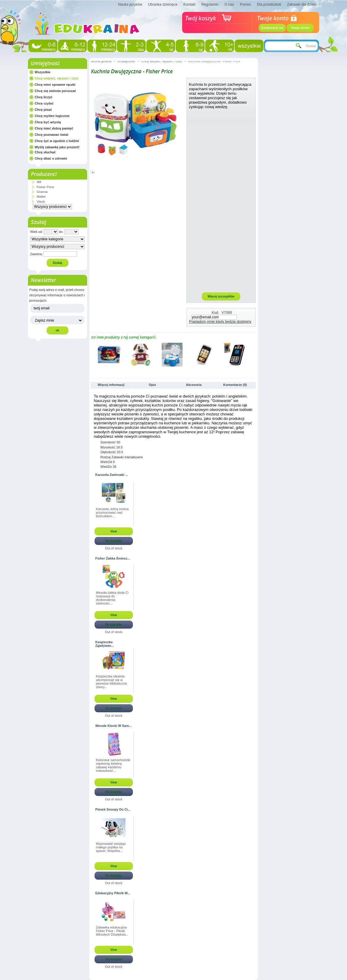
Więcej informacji (111, 385)
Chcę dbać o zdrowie (51, 158)
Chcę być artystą (48, 122)
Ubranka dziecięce (163, 4)
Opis (152, 385)
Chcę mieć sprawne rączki (55, 85)
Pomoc (245, 4)
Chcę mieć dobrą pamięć (54, 128)
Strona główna (101, 61)
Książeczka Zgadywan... (105, 644)
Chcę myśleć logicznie (52, 116)
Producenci (44, 174)
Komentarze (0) (235, 385)
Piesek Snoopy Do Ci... (113, 809)
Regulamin (210, 4)
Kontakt (190, 4)
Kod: (215, 313)
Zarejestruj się (272, 28)
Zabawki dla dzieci (302, 4)
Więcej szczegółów (221, 296)
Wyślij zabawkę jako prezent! (57, 147)
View (114, 531)
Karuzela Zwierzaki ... (112, 475)
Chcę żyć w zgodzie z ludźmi (57, 141)
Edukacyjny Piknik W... (113, 893)
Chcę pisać (43, 110)
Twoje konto (300, 28)
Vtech (41, 202)
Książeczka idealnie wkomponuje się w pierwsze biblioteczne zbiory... (112, 682)
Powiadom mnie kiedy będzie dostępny (220, 322)
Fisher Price (45, 187)
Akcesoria (194, 385)
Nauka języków (130, 4)
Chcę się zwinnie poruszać (55, 91)
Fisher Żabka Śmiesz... (113, 558)
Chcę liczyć (44, 97)
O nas (229, 4)
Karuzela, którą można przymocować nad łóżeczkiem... (112, 512)
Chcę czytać (44, 103)
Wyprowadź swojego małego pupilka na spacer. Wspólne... (111, 847)
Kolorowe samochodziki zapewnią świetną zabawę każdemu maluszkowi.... (113, 765)
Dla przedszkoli (269, 4)
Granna (42, 192)
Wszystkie (43, 72)
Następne (254, 354)
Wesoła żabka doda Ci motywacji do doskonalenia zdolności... (112, 598)
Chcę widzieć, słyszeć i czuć (57, 78)
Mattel (41, 197)
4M (39, 182)
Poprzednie (92, 354)
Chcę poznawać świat (52, 135)
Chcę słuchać (45, 152)
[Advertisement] (221, 200)
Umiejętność (45, 63)
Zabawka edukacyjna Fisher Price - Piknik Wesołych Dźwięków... (112, 931)
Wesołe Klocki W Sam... (114, 726)
